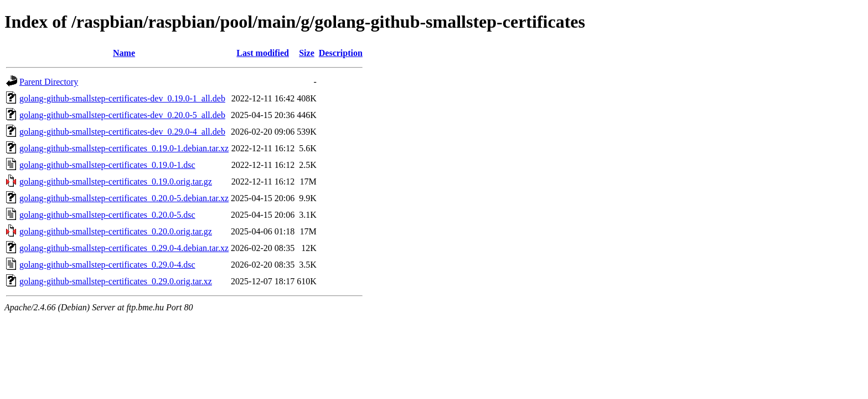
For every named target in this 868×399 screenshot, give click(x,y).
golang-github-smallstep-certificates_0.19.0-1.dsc (107, 165)
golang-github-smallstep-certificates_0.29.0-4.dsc (107, 265)
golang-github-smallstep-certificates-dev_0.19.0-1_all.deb (122, 98)
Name (124, 53)
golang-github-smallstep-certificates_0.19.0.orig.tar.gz (116, 181)
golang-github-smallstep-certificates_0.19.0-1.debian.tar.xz (124, 148)
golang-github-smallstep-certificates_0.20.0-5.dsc (107, 215)
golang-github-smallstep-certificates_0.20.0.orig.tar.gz (116, 231)
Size (307, 53)
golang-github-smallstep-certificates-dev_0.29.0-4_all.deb (122, 132)
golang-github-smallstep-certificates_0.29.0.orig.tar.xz (116, 281)
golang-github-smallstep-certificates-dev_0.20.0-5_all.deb (122, 115)
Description (341, 53)
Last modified (263, 53)
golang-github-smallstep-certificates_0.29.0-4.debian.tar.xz (124, 248)
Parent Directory (49, 82)
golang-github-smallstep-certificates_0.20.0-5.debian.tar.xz (124, 198)
